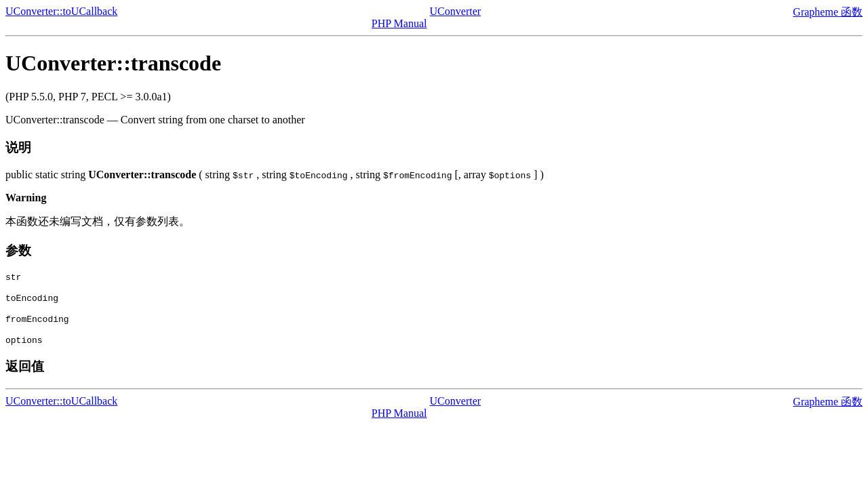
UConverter (456, 11)
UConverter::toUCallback (61, 11)
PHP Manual (399, 23)
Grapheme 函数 (828, 12)
